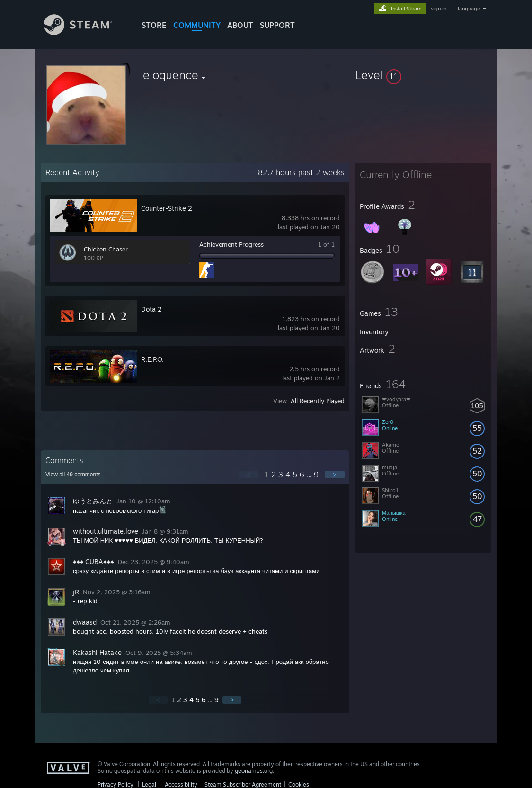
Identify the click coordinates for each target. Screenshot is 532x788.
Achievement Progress (231, 244)
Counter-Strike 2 (167, 208)
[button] (423, 75)
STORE (154, 25)
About (240, 25)
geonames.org (254, 771)
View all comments (73, 475)
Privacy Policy (115, 784)
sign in (439, 9)
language (469, 9)
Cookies (299, 784)
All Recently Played (318, 401)
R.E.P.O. (152, 359)
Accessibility (181, 784)
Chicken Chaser (106, 249)
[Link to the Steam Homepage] (85, 32)
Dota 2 (151, 309)
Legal (149, 784)
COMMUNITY (197, 25)
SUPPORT (277, 25)
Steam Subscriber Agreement (243, 784)
